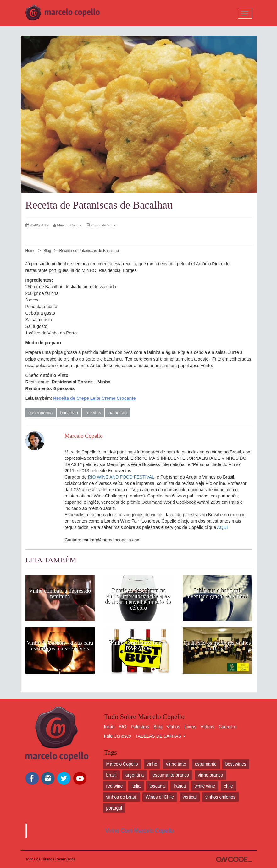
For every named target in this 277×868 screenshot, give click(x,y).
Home (30, 251)
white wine (205, 786)
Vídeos (208, 727)
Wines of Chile (160, 797)
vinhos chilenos (220, 797)
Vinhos (173, 727)
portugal (114, 808)
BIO (123, 727)
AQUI (222, 527)
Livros (190, 727)
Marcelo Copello (122, 764)
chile (228, 786)
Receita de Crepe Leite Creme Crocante (94, 398)
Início (109, 727)
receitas (93, 413)
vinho (152, 764)
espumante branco (171, 775)
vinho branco (210, 775)
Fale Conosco (118, 736)
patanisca (118, 413)
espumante (206, 764)
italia (136, 786)
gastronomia (41, 413)
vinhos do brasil (122, 797)
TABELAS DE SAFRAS (161, 736)
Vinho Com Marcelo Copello (139, 831)
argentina (135, 775)
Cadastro (227, 727)
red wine (115, 786)
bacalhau (69, 413)
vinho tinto (176, 764)
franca (180, 786)
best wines (236, 764)
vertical (190, 797)
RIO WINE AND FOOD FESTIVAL (121, 477)
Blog (47, 251)
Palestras (140, 727)
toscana (157, 786)
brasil (111, 775)
